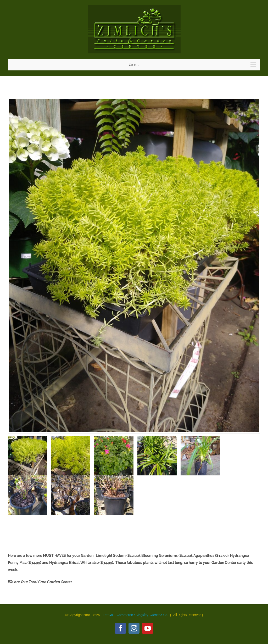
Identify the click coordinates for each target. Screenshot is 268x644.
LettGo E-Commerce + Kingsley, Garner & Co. (135, 615)
